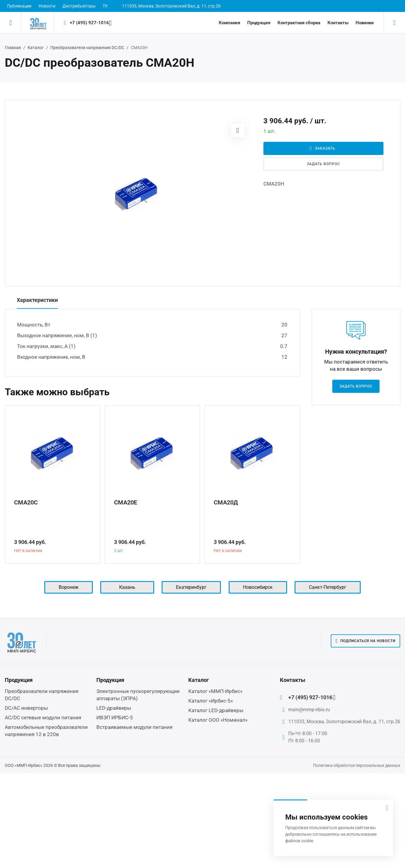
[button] (238, 130)
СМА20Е (126, 502)
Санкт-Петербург (328, 587)
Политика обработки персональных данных (357, 765)
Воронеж (69, 587)
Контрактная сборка (299, 23)
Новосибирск (258, 587)
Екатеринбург (191, 587)
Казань (127, 587)
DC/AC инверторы (26, 708)
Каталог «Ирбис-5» (211, 701)
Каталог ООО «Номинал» (218, 720)
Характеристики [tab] (37, 300)
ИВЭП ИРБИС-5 (115, 717)
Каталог (36, 48)
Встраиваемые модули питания (134, 727)
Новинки (365, 23)
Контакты (338, 23)
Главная (13, 48)
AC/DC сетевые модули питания (43, 717)
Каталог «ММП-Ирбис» (215, 691)
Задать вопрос (323, 164)
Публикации (19, 6)
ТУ (105, 6)
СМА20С (26, 502)
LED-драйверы (114, 708)
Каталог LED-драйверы (216, 710)
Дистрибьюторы (79, 6)
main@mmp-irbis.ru (309, 710)
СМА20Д (226, 502)
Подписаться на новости (365, 641)
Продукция (259, 23)
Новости (47, 6)
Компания (229, 23)
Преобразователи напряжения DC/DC (87, 48)
